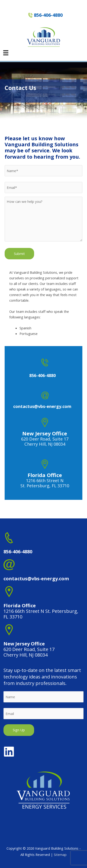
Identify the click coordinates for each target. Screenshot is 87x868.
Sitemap (60, 855)
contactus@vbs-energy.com (36, 579)
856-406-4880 (48, 15)
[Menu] (6, 53)
